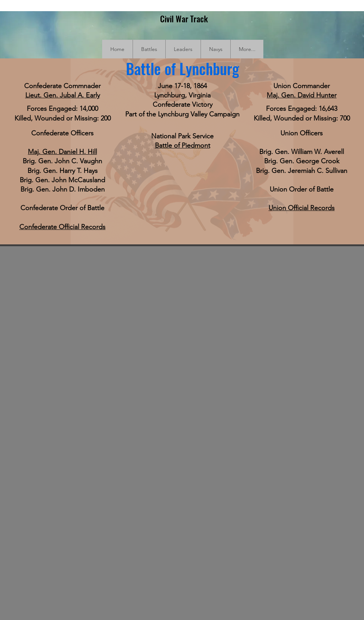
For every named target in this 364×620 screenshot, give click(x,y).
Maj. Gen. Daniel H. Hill (62, 152)
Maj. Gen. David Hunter (302, 95)
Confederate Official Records (62, 227)
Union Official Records (302, 208)
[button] (149, 49)
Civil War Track (184, 19)
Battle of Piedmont (183, 145)
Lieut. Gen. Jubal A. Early (63, 95)
